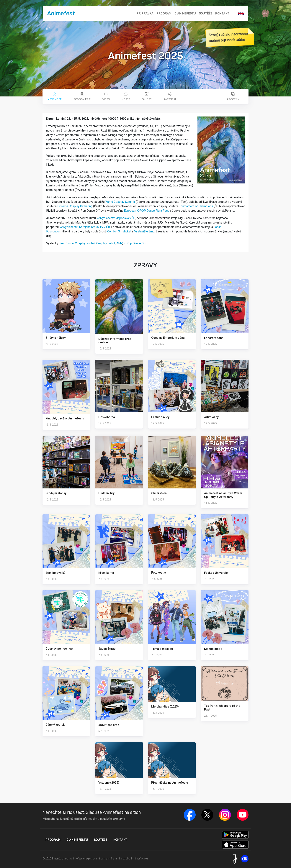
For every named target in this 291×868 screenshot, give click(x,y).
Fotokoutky (159, 573)
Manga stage (213, 649)
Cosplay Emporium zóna (168, 338)
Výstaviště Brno (144, 231)
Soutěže (206, 13)
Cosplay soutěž (85, 243)
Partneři (170, 97)
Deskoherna (107, 417)
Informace (54, 97)
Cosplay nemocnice (59, 649)
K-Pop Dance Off (135, 243)
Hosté (126, 97)
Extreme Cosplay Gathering (75, 206)
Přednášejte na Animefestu (170, 783)
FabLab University (216, 573)
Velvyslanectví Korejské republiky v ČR (85, 227)
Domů (46, 29)
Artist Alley (211, 417)
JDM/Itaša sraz (109, 725)
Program (164, 13)
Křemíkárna (106, 573)
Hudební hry (106, 493)
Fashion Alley (160, 417)
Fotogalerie (82, 97)
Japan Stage (107, 649)
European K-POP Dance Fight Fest (146, 211)
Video (106, 97)
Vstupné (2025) (109, 783)
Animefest (61, 13)
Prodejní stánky (56, 493)
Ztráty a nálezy (56, 338)
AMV (119, 243)
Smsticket (125, 231)
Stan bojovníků (55, 573)
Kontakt (222, 13)
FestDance (67, 243)
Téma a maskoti (162, 649)
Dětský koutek (55, 725)
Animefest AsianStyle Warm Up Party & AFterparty (223, 495)
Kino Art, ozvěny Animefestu (65, 418)
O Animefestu (185, 13)
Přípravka (145, 13)
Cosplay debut (106, 243)
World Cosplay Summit (120, 202)
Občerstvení (159, 493)
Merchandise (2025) (165, 707)
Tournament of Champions (196, 206)
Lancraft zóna (214, 338)
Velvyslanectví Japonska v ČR (116, 218)
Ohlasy (147, 97)
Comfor (112, 231)
